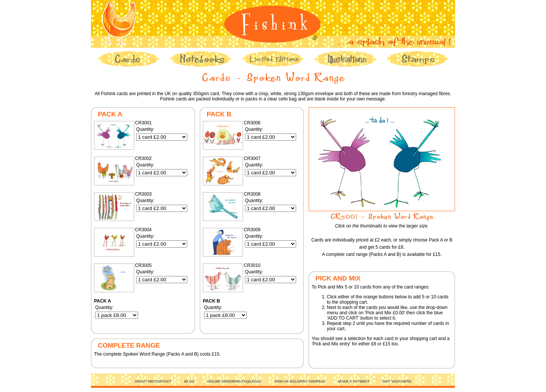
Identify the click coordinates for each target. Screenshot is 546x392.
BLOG (189, 381)
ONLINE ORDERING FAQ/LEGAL (235, 381)
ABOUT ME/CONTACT (153, 381)
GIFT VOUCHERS (397, 381)
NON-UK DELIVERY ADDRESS (300, 381)
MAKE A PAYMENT (354, 381)
